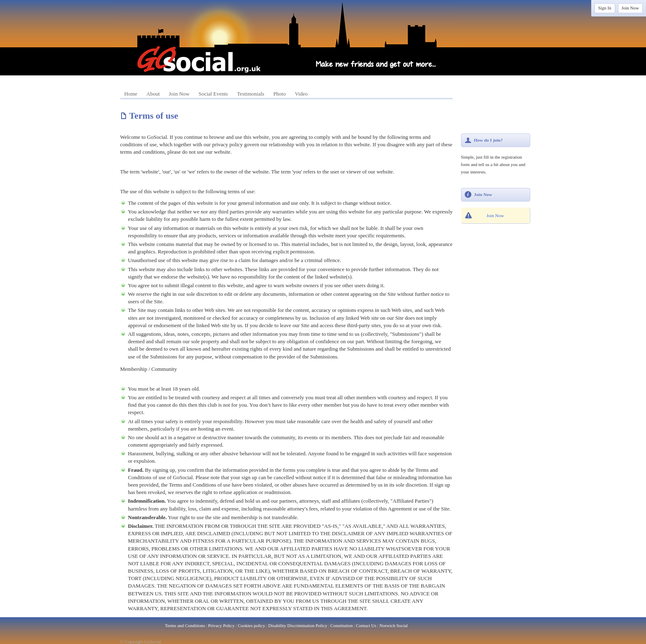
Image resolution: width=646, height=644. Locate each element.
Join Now (630, 8)
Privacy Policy (221, 625)
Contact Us (366, 625)
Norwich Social (394, 625)
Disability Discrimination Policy (298, 625)
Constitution (342, 625)
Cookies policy (251, 625)
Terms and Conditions (185, 625)
